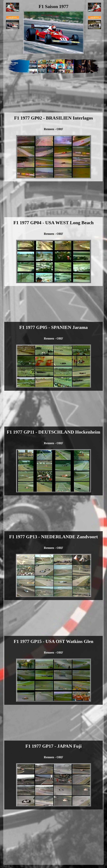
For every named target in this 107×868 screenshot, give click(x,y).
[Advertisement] (54, 96)
